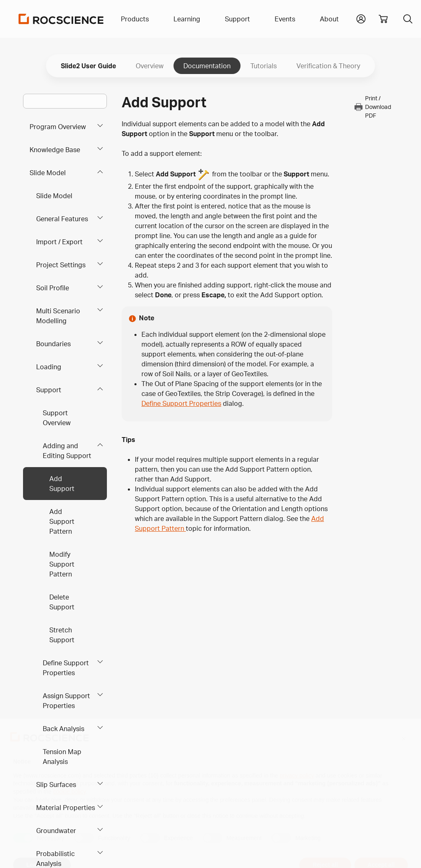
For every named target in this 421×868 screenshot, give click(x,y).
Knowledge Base (55, 150)
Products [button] (135, 19)
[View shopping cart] (383, 19)
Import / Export (59, 242)
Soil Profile (53, 288)
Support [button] (237, 19)
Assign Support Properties (66, 701)
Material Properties (66, 808)
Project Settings (61, 265)
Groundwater (56, 831)
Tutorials (264, 66)
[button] (361, 18)
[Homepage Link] (61, 19)
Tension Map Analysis (62, 757)
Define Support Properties (66, 668)
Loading (49, 367)
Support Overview (57, 418)
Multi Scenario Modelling (58, 316)
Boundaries (53, 344)
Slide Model (48, 173)
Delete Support (62, 602)
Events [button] (285, 19)
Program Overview (58, 127)
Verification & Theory (328, 66)
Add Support (62, 484)
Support (49, 390)
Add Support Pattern (62, 521)
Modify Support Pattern (62, 564)
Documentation (207, 66)
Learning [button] (187, 19)
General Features (62, 219)
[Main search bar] (65, 101)
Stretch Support (62, 635)
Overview (150, 66)
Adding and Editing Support (67, 451)
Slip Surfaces (56, 785)
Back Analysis (64, 729)
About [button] (329, 19)
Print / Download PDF (372, 107)
